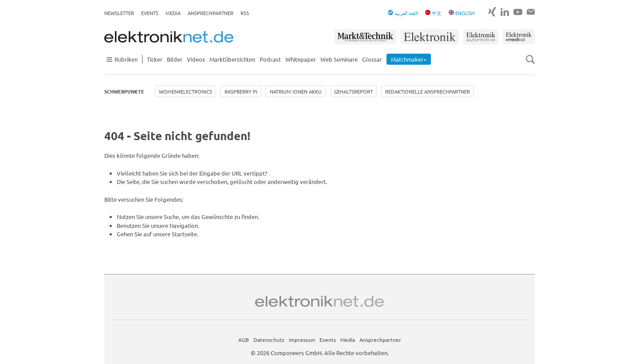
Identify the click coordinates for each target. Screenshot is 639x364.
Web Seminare (339, 59)
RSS (245, 13)
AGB (244, 340)
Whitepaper (301, 59)
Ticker (155, 59)
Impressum (302, 340)
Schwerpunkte (124, 91)
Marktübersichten (232, 59)
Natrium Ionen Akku (296, 91)
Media (173, 13)
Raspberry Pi (241, 91)
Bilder (175, 59)
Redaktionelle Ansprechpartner (428, 91)
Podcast (270, 59)
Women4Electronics (185, 91)
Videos (196, 59)
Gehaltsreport (353, 91)
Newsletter (119, 13)
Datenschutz (269, 340)
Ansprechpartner (211, 13)
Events (150, 13)
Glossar (372, 59)
